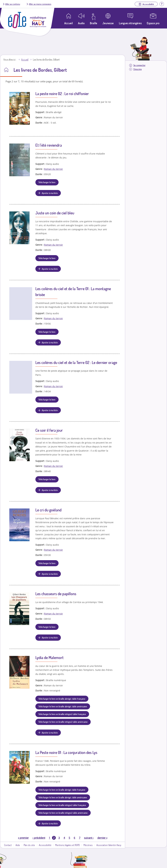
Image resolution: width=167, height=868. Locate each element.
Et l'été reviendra (49, 145)
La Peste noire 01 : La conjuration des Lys (66, 752)
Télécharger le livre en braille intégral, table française (62, 714)
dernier (102, 838)
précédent (39, 838)
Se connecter (139, 65)
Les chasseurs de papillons (56, 594)
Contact (8, 845)
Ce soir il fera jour (49, 430)
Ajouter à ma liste (50, 193)
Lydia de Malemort (49, 657)
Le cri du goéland (48, 510)
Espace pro (153, 23)
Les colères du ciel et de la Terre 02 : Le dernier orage (76, 362)
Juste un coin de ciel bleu (55, 213)
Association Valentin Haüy (109, 845)
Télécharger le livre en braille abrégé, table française (62, 699)
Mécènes (88, 845)
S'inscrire (138, 69)
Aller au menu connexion (40, 4)
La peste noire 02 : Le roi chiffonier (62, 94)
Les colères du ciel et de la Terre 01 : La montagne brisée (73, 292)
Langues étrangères (130, 23)
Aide (18, 845)
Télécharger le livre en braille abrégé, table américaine (63, 706)
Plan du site (29, 845)
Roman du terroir (53, 169)
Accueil (25, 60)
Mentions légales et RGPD (67, 845)
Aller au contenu (13, 4)
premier (23, 838)
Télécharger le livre (47, 182)
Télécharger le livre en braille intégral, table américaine (63, 722)
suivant (89, 838)
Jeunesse (108, 23)
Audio (81, 23)
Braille (94, 23)
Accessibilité (45, 845)
